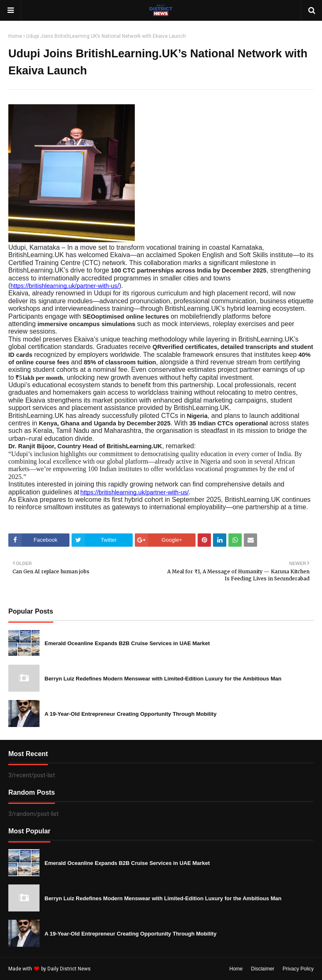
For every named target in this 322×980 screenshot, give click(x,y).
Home (15, 36)
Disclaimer (263, 969)
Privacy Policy (298, 969)
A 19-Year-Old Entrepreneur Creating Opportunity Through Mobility (130, 714)
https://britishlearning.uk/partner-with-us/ (65, 286)
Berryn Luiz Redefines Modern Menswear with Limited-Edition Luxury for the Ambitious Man (163, 679)
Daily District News (69, 969)
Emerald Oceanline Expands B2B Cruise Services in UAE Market (127, 643)
